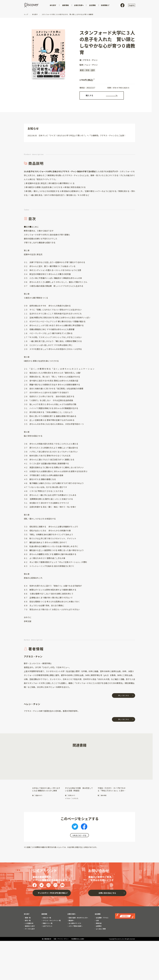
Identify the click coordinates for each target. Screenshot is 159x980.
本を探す (35, 14)
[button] (26, 769)
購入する (89, 95)
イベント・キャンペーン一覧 (51, 940)
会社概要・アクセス (102, 937)
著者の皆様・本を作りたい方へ (78, 937)
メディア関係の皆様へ (75, 945)
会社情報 (98, 933)
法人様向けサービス (75, 943)
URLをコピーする (79, 835)
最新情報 (44, 933)
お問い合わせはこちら (107, 912)
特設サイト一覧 (47, 943)
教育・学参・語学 (87, 70)
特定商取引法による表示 (78, 960)
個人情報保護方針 (47, 960)
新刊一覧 (28, 940)
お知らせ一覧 (47, 937)
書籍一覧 (28, 937)
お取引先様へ (72, 933)
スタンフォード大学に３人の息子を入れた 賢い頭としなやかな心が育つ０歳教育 (67, 14)
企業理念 (99, 945)
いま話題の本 (29, 943)
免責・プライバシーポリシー (61, 960)
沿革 (97, 940)
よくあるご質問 (101, 948)
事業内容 (99, 943)
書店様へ (71, 940)
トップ (26, 14)
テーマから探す (30, 948)
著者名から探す (30, 945)
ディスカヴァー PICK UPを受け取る (52, 912)
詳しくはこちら (124, 695)
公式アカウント (47, 945)
